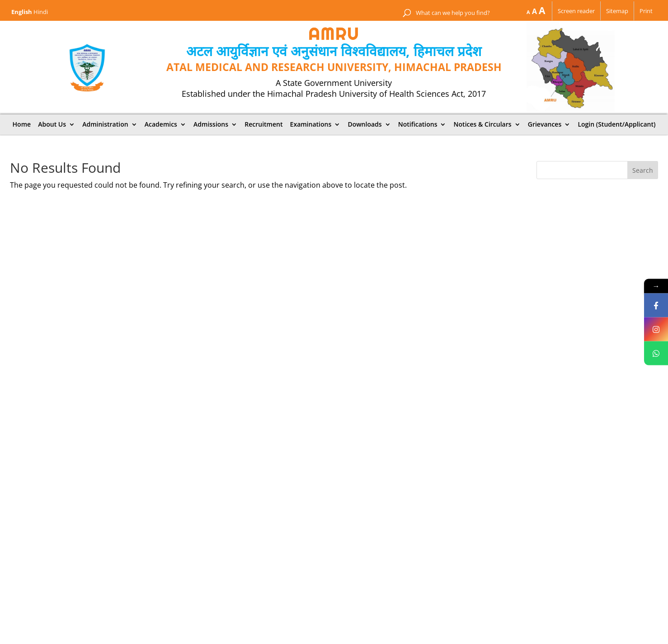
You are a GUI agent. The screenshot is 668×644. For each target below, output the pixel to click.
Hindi (41, 12)
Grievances (545, 124)
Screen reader (576, 11)
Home (22, 124)
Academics (161, 124)
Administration (105, 124)
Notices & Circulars (483, 124)
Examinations (311, 124)
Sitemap (617, 11)
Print (646, 11)
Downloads (365, 124)
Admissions (211, 124)
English (22, 12)
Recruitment (263, 124)
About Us (52, 124)
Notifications (418, 124)
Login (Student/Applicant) (616, 124)
